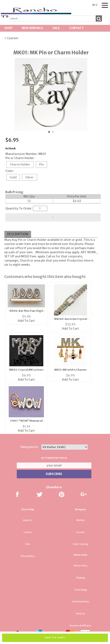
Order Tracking (80, 544)
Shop (8, 28)
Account (80, 532)
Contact (76, 28)
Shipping (80, 578)
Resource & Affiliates (80, 626)
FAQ (28, 544)
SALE (56, 28)
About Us (28, 520)
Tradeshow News (80, 602)
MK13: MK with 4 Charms (70, 370)
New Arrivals (32, 28)
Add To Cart (26, 321)
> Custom (11, 38)
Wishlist (80, 520)
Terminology (80, 590)
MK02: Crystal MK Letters (26, 370)
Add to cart (55, 638)
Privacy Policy (28, 556)
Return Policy (80, 566)
